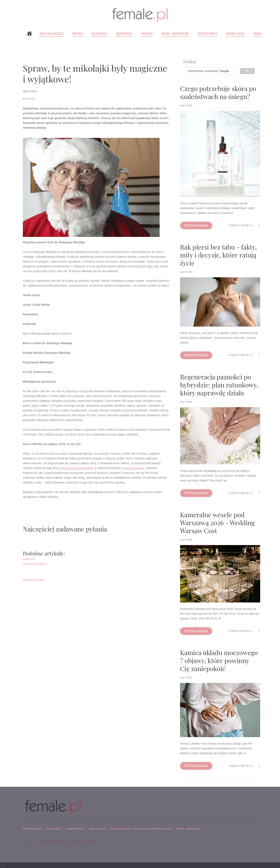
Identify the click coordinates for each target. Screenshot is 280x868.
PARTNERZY (76, 829)
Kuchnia (99, 34)
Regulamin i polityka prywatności (142, 829)
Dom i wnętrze (175, 34)
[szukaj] (211, 71)
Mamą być (236, 34)
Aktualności (51, 34)
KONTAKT (55, 829)
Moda (78, 34)
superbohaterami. (133, 468)
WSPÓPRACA (33, 829)
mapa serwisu (188, 829)
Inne (258, 34)
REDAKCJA (98, 829)
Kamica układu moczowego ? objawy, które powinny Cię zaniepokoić (219, 660)
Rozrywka (208, 34)
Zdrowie (124, 34)
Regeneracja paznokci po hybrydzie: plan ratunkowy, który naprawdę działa (219, 385)
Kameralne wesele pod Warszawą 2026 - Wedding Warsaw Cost (217, 523)
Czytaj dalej (196, 226)
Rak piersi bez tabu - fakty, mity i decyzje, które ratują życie (218, 255)
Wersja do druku (34, 580)
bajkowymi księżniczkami (76, 468)
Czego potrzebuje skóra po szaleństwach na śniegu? (218, 92)
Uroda (147, 34)
